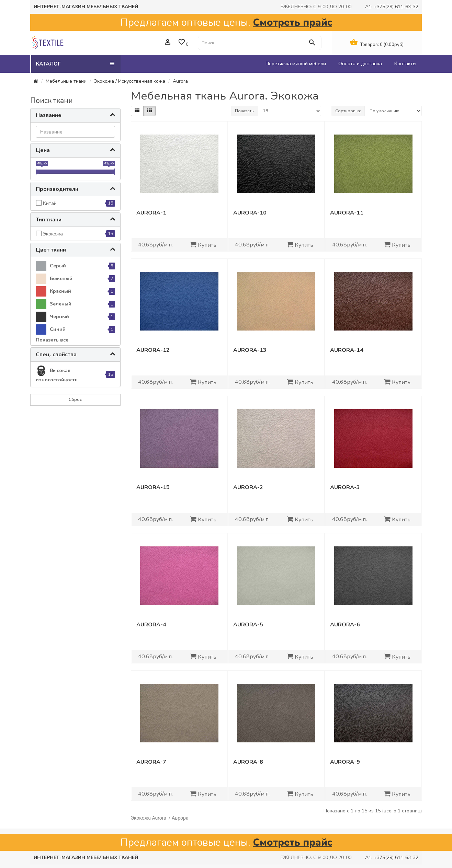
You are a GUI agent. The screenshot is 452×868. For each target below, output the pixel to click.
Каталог (75, 64)
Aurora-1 (151, 213)
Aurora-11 (347, 213)
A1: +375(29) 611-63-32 (392, 7)
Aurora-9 (345, 762)
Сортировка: (348, 111)
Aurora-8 (248, 762)
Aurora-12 (153, 350)
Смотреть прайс (293, 22)
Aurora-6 (345, 625)
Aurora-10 (250, 213)
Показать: (245, 111)
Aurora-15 (153, 487)
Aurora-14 (347, 350)
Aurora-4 (151, 625)
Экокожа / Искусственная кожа (130, 81)
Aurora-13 (250, 350)
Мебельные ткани (66, 81)
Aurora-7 (151, 762)
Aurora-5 (248, 625)
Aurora (180, 81)
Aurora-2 (248, 487)
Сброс (75, 400)
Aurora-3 (345, 487)
